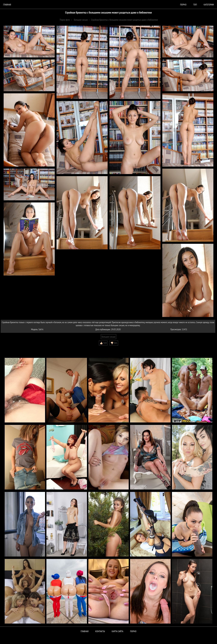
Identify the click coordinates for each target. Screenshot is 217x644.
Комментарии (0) (10, 348)
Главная (7, 5)
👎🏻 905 (114, 343)
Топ (195, 5)
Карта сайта (118, 631)
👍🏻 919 (103, 343)
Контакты (100, 631)
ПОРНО (133, 631)
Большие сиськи (109, 337)
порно (183, 5)
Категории (209, 5)
